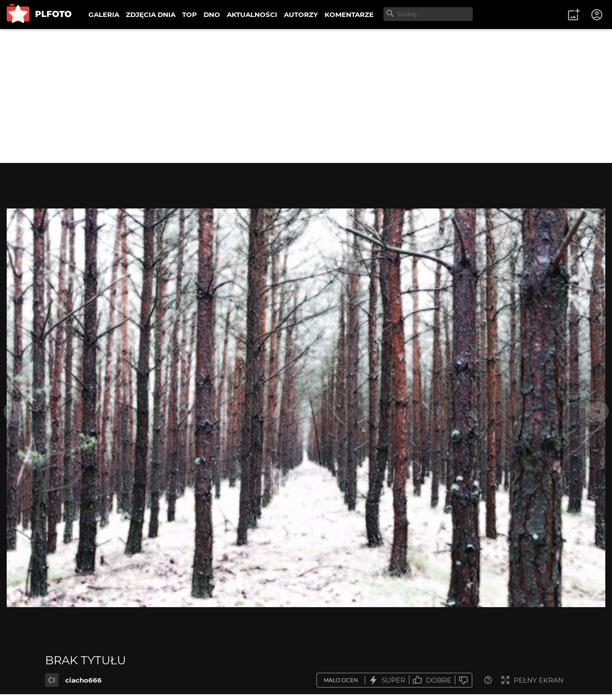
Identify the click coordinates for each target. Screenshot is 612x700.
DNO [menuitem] (212, 15)
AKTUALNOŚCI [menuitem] (252, 15)
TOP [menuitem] (189, 15)
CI (52, 680)
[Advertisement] (306, 96)
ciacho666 (83, 680)
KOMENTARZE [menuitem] (349, 15)
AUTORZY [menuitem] (301, 15)
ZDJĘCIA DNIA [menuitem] (151, 15)
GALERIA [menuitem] (104, 15)
